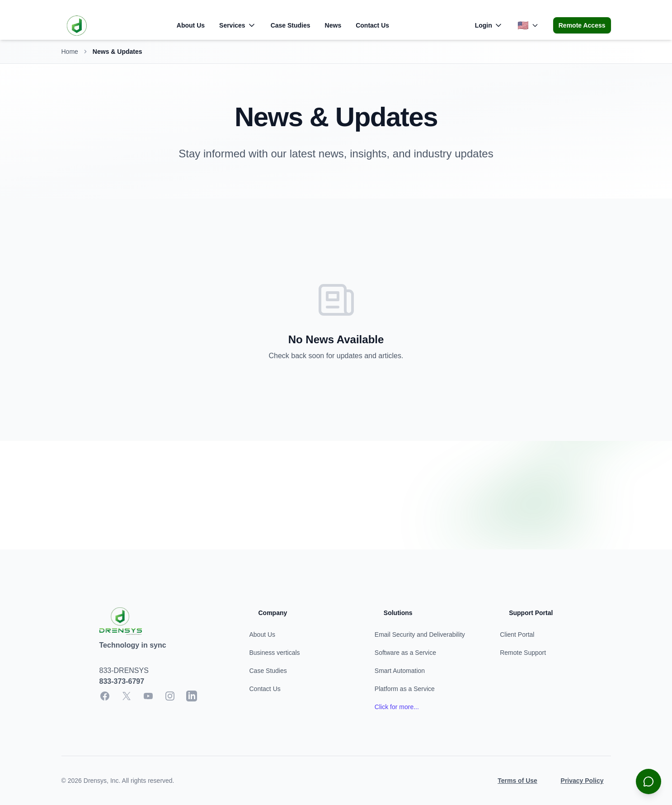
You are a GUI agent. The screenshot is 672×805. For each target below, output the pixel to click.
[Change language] (528, 25)
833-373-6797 (122, 681)
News (333, 25)
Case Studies (291, 25)
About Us (191, 25)
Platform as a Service (405, 689)
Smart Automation (400, 671)
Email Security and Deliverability (420, 635)
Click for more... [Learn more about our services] (397, 707)
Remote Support (523, 653)
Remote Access (582, 25)
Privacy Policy (582, 781)
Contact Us (372, 25)
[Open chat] (649, 781)
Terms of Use (517, 781)
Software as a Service (405, 653)
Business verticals (275, 653)
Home (70, 52)
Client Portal (517, 635)
